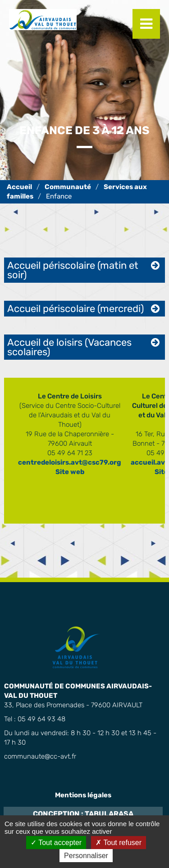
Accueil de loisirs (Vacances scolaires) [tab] (69, 347)
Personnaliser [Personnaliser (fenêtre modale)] (86, 856)
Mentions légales (83, 795)
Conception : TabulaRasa (83, 814)
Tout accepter (56, 843)
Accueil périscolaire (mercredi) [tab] (75, 309)
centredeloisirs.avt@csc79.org (70, 462)
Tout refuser (119, 843)
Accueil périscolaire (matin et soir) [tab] (73, 270)
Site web (70, 472)
